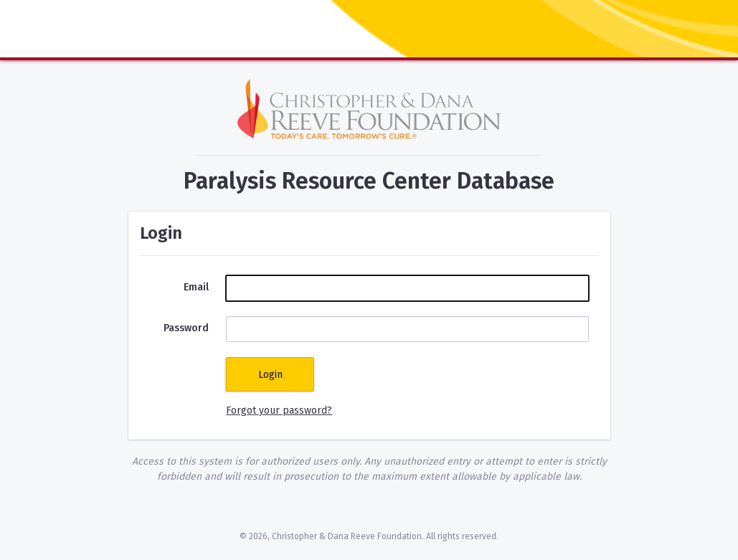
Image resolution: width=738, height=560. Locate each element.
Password (186, 328)
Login (270, 375)
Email (196, 287)
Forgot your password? (279, 410)
